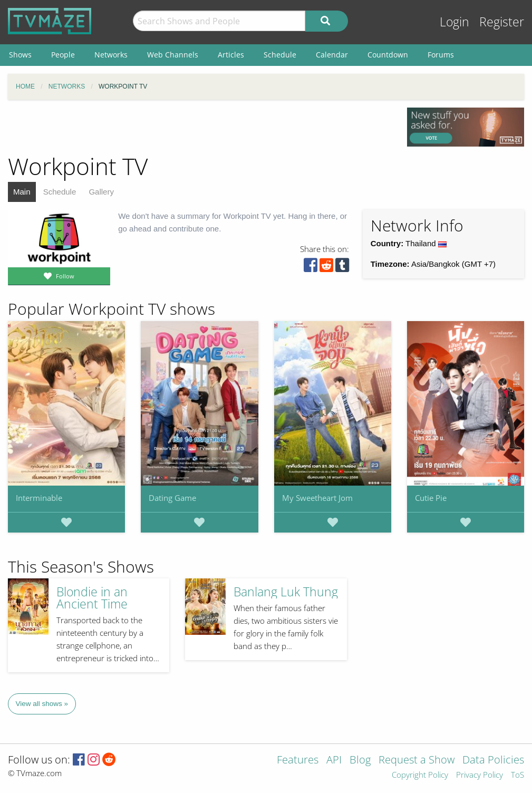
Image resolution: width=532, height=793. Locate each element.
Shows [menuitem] (20, 55)
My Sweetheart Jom (317, 498)
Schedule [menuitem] (280, 55)
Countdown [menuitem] (388, 55)
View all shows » (42, 704)
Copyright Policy (420, 775)
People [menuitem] (63, 55)
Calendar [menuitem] (332, 55)
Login (454, 22)
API (334, 761)
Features (298, 761)
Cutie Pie (431, 498)
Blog (360, 761)
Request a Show (417, 761)
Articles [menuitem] (231, 55)
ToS (518, 775)
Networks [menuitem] (111, 55)
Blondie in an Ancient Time (92, 598)
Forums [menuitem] (441, 55)
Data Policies (493, 761)
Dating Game (172, 498)
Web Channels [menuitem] (173, 55)
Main (22, 192)
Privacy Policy (480, 775)
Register (502, 22)
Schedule (60, 192)
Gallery (101, 192)
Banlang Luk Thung (286, 592)
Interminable (39, 498)
